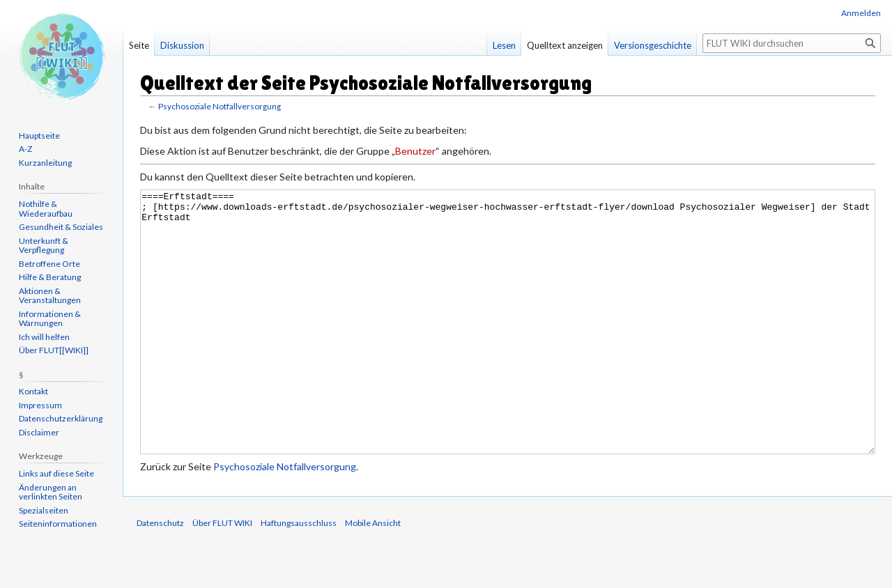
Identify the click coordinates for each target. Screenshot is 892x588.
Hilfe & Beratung (50, 277)
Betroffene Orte (49, 264)
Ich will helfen (44, 337)
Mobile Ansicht (373, 575)
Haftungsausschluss (299, 575)
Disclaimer (39, 432)
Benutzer (415, 151)
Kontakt (33, 391)
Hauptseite (39, 136)
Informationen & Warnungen (50, 319)
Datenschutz (160, 575)
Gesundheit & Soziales (61, 227)
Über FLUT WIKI (222, 575)
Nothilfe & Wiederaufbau (46, 209)
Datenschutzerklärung (61, 418)
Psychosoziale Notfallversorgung (220, 106)
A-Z (25, 149)
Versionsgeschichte (653, 45)
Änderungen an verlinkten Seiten (51, 492)
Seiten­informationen (58, 524)
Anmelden (861, 13)
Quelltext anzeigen (565, 45)
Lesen (504, 45)
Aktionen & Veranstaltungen (50, 296)
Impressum (40, 405)
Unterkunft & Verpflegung (44, 246)
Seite (139, 45)
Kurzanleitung (45, 163)
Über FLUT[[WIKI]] (54, 350)
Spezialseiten (44, 510)
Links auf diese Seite (56, 473)
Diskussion (182, 45)
